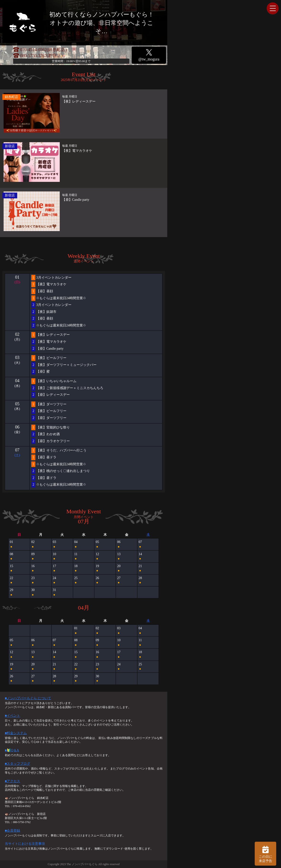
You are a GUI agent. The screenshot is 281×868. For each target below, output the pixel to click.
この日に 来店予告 (265, 854)
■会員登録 (12, 831)
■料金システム (16, 733)
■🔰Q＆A (12, 750)
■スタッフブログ (17, 764)
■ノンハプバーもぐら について (28, 698)
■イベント (12, 716)
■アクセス (12, 781)
